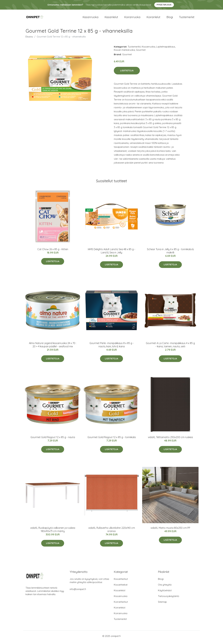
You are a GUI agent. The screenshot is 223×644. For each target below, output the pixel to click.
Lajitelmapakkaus (166, 49)
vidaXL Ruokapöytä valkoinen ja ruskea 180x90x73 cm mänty (53, 532)
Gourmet (141, 53)
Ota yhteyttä (165, 587)
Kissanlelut (111, 18)
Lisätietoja (127, 73)
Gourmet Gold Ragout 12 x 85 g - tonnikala (112, 440)
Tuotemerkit (187, 18)
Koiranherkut (121, 604)
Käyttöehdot (165, 593)
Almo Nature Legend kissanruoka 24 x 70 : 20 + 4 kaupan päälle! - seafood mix (53, 347)
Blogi (170, 18)
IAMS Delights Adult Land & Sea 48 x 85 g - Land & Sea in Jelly (111, 253)
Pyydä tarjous (164, 5)
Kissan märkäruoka (124, 53)
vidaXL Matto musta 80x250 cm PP (170, 530)
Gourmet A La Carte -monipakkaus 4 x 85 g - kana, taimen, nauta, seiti (170, 347)
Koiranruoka (132, 18)
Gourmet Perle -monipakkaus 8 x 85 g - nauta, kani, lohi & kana (112, 347)
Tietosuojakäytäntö (169, 599)
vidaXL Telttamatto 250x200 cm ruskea (170, 440)
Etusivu (29, 39)
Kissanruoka (90, 18)
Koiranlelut (153, 18)
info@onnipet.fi (78, 592)
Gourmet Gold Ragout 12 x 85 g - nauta (53, 440)
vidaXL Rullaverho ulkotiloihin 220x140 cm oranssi (112, 532)
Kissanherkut (121, 582)
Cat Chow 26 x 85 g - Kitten (53, 252)
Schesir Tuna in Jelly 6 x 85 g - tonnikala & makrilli (170, 253)
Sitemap (162, 604)
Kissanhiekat (121, 587)
